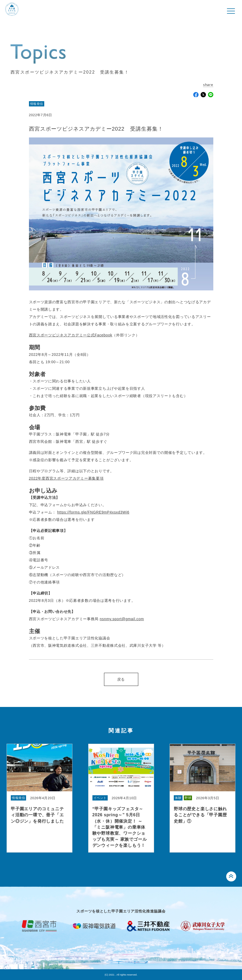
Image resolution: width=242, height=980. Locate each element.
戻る (121, 679)
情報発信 (37, 104)
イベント (100, 798)
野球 (188, 798)
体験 (178, 798)
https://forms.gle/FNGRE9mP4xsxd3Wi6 (93, 512)
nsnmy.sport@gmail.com (122, 619)
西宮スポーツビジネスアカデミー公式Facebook (71, 335)
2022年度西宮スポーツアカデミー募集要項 (66, 478)
